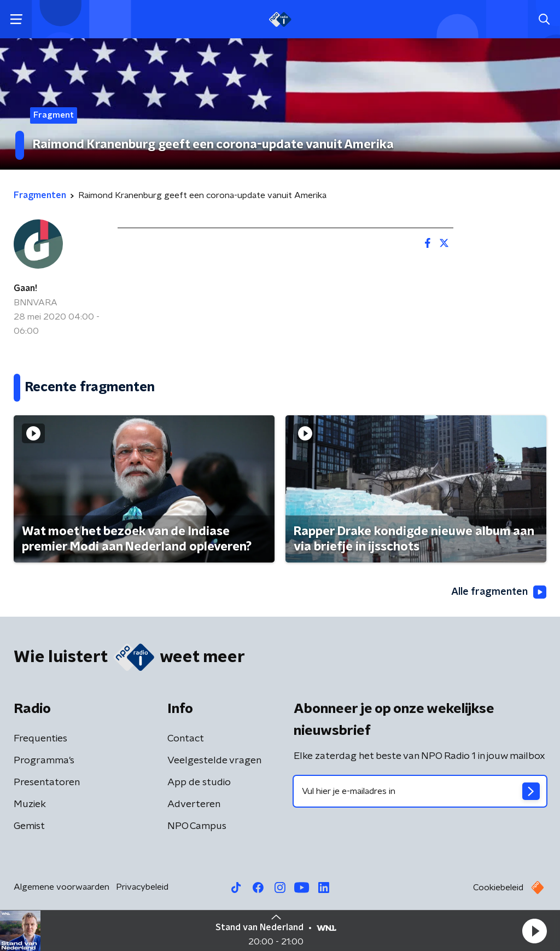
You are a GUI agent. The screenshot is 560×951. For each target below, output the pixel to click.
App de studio (199, 782)
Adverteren (194, 804)
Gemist (29, 826)
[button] (534, 931)
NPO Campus (197, 826)
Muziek (30, 804)
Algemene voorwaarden (62, 887)
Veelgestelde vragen (214, 761)
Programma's (44, 761)
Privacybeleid (142, 887)
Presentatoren (47, 782)
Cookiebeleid (498, 888)
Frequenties (40, 739)
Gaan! (25, 288)
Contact (186, 739)
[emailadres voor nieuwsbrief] (420, 791)
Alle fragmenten (499, 592)
